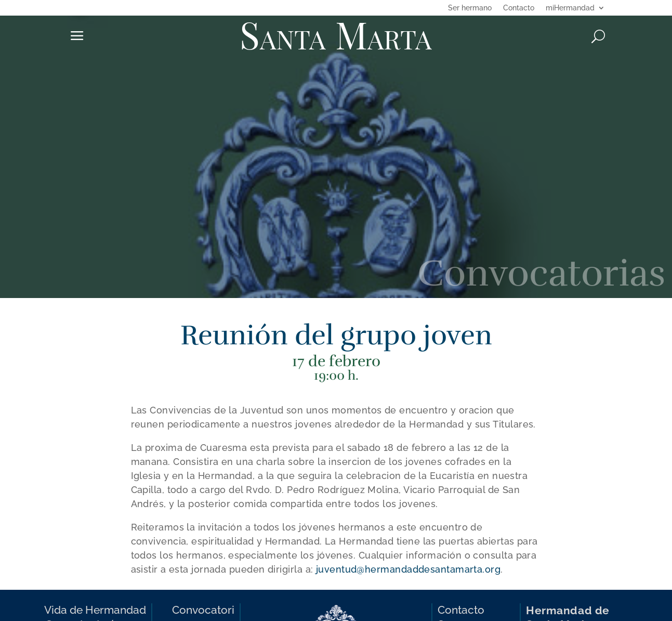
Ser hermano (470, 8)
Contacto (519, 8)
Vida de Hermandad (95, 610)
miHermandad (570, 8)
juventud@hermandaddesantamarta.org (408, 569)
